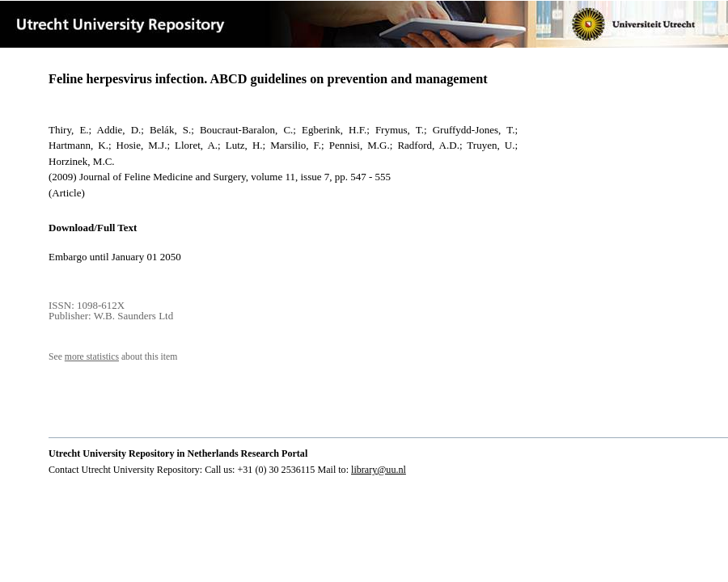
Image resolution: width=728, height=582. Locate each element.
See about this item (113, 357)
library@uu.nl (379, 470)
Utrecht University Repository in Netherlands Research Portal (178, 453)
